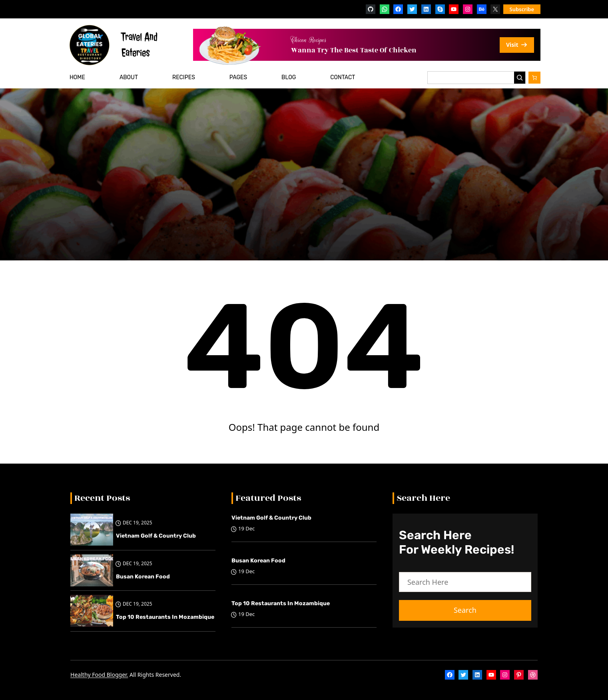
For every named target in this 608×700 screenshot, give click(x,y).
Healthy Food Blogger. (99, 675)
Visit (517, 45)
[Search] (520, 78)
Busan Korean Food (143, 577)
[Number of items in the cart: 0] (534, 78)
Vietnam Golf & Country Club (156, 536)
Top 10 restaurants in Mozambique (165, 617)
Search (465, 610)
